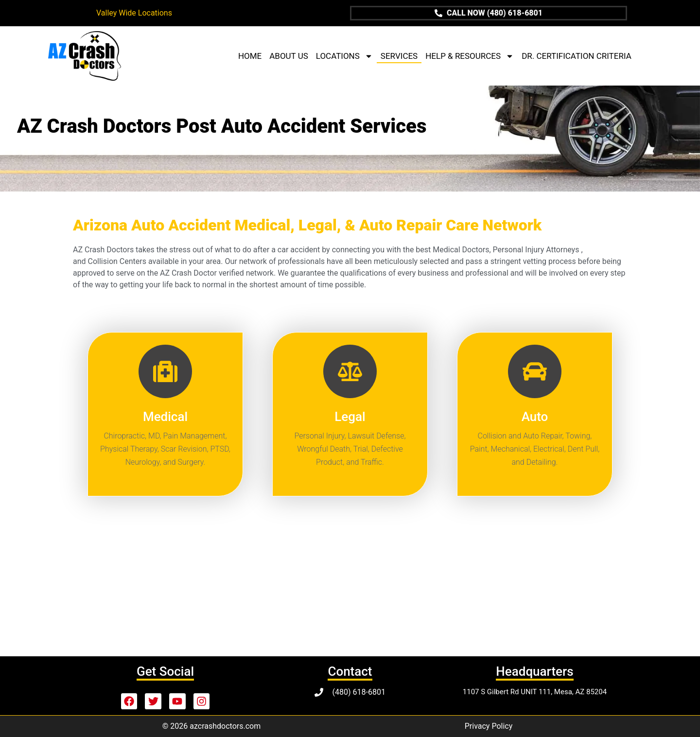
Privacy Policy (489, 726)
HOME (250, 56)
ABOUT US (289, 56)
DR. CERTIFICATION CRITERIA (577, 56)
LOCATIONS (344, 56)
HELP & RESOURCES (470, 56)
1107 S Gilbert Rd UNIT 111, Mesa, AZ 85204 (535, 692)
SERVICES (399, 56)
